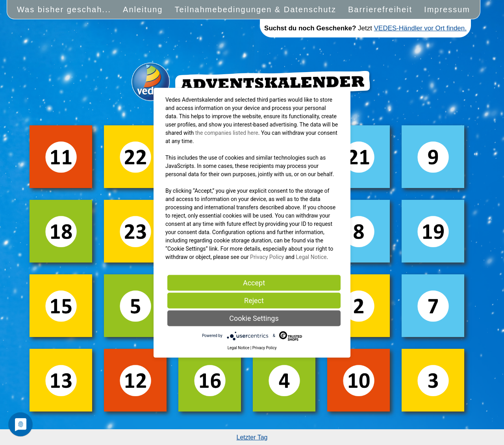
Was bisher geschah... (64, 9)
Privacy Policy (267, 257)
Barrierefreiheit (380, 9)
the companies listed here (227, 132)
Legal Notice (311, 257)
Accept (254, 282)
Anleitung (143, 9)
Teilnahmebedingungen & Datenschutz (255, 9)
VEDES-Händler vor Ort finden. (420, 28)
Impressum (447, 9)
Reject (254, 300)
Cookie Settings (254, 318)
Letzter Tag (252, 437)
